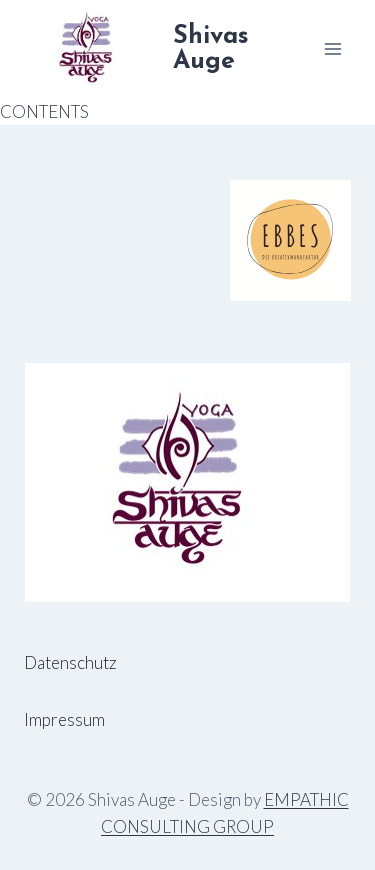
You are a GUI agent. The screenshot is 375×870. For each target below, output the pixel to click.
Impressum (64, 719)
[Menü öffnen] (332, 48)
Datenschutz (70, 662)
